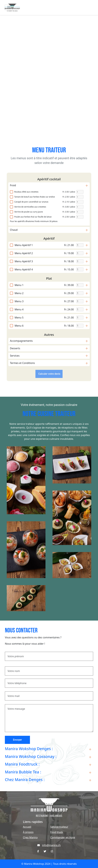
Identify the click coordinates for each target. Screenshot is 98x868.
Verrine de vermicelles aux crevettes (30, 207)
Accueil (27, 827)
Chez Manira (30, 837)
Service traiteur (59, 827)
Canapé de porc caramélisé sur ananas (31, 202)
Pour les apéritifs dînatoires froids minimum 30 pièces (34, 221)
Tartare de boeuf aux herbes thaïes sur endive (34, 197)
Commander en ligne (63, 837)
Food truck (57, 832)
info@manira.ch (51, 845)
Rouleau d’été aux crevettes (26, 192)
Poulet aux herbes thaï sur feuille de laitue (33, 217)
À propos (28, 832)
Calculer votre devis (49, 374)
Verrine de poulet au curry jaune (29, 212)
